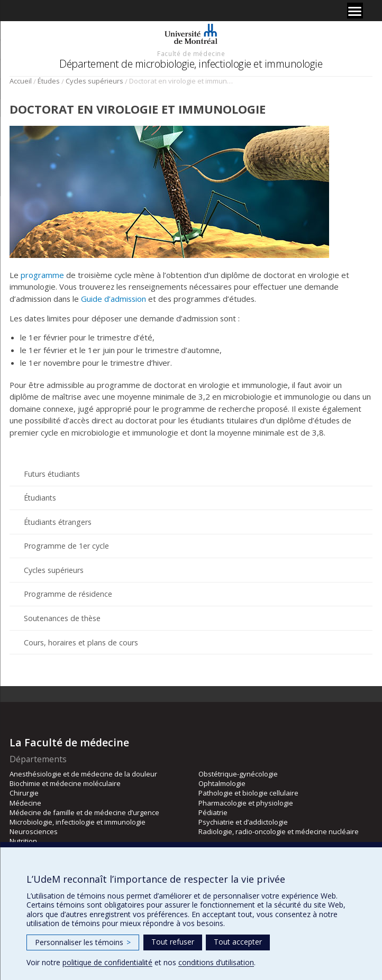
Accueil (21, 81)
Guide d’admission (113, 299)
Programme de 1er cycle (66, 546)
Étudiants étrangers (58, 522)
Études (49, 81)
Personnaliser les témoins (83, 942)
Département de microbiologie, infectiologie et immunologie (191, 64)
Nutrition (23, 841)
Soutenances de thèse (62, 618)
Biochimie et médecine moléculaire (65, 783)
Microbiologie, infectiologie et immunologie (78, 822)
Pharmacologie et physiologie (246, 803)
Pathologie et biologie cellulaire (248, 793)
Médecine (25, 803)
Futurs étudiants (52, 474)
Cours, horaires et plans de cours (81, 642)
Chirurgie (24, 793)
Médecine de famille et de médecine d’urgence (84, 812)
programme (42, 275)
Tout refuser (173, 942)
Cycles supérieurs (94, 81)
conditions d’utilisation (216, 962)
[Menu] (355, 11)
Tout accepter (238, 942)
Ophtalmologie (222, 783)
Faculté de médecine (191, 53)
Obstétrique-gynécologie (238, 774)
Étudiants (40, 498)
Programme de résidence (68, 594)
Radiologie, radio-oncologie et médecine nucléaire (279, 831)
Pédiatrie (213, 812)
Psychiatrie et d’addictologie (243, 822)
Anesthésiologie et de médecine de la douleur (83, 774)
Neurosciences (34, 831)
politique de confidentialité (107, 962)
